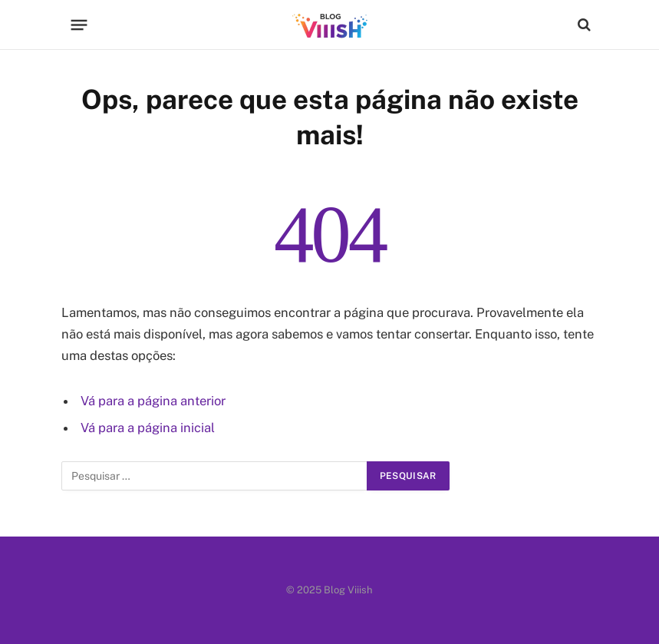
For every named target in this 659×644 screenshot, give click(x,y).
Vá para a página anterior (153, 401)
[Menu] (79, 25)
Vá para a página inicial (148, 428)
